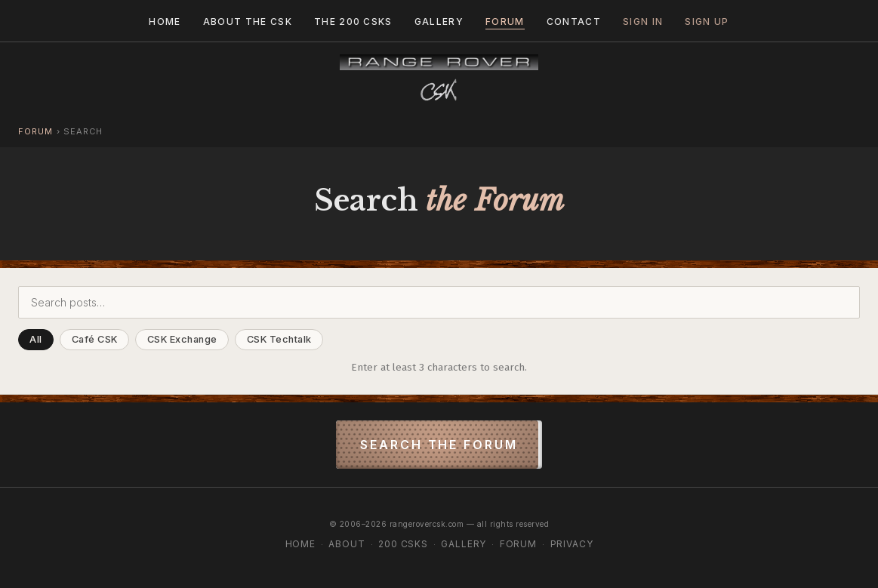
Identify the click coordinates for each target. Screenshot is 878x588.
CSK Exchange (182, 339)
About (347, 544)
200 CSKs (403, 544)
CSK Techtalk (279, 339)
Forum (505, 22)
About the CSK (248, 22)
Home (165, 22)
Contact (574, 22)
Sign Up (707, 22)
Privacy (572, 544)
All (36, 339)
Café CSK (95, 339)
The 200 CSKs (353, 22)
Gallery (439, 22)
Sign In (643, 22)
